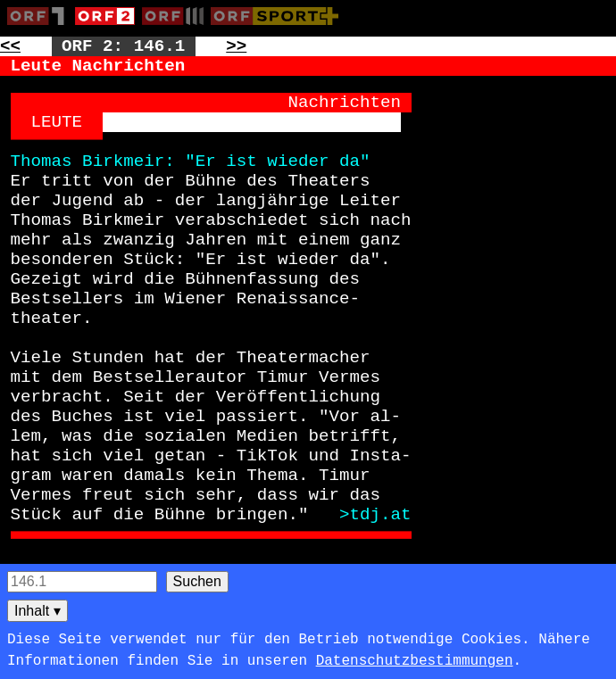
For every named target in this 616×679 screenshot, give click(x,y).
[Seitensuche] (82, 582)
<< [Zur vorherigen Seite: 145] (10, 46)
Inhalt (37, 611)
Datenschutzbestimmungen (415, 661)
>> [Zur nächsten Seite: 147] (236, 46)
